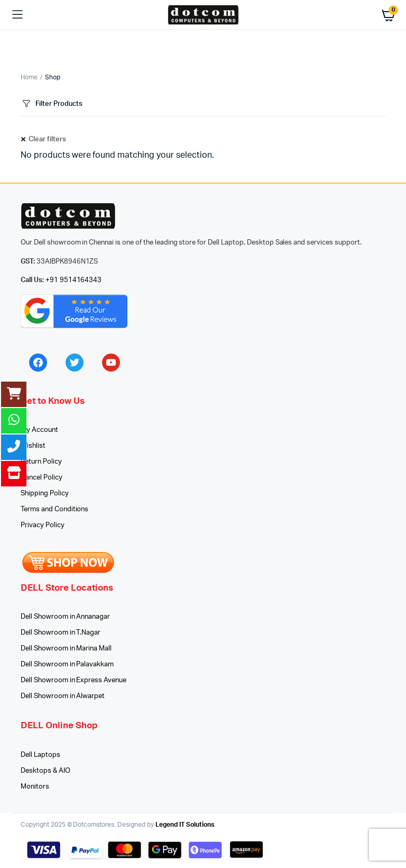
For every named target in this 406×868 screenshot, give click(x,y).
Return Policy (41, 462)
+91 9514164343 (74, 280)
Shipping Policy (45, 494)
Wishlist (33, 446)
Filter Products (52, 104)
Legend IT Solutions (185, 825)
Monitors (35, 787)
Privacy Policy (43, 525)
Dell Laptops (40, 755)
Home (29, 77)
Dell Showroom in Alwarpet (63, 696)
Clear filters (47, 139)
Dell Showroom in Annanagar (65, 617)
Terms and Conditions (54, 509)
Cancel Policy (41, 478)
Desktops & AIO (45, 771)
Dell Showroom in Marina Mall (66, 649)
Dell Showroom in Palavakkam (67, 664)
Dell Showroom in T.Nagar (61, 633)
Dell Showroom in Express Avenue (73, 680)
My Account (39, 430)
